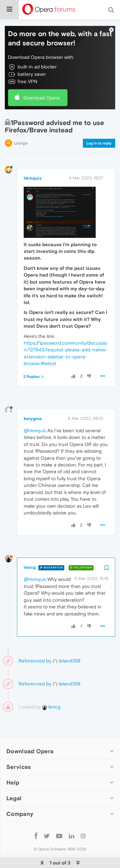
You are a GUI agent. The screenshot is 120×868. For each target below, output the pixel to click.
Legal (14, 779)
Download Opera (42, 78)
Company (20, 795)
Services (19, 747)
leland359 (66, 641)
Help (13, 763)
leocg (30, 548)
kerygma (33, 399)
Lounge (21, 124)
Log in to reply (99, 124)
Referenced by (35, 641)
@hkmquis (35, 411)
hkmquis (33, 159)
